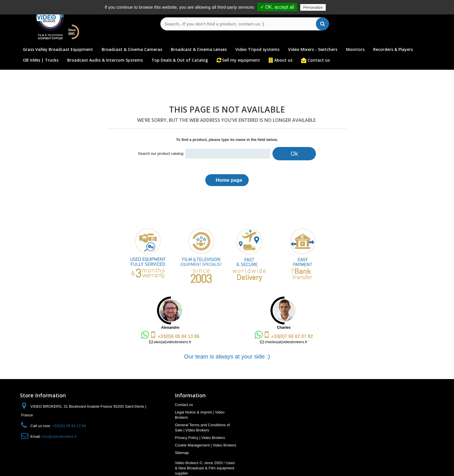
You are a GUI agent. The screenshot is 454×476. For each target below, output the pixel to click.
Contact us (319, 60)
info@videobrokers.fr (59, 437)
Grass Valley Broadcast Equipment (58, 49)
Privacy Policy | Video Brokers (200, 438)
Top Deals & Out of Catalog (180, 60)
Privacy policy (341, 7)
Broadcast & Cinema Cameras (132, 49)
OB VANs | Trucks (41, 60)
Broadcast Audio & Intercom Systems (105, 60)
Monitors (355, 49)
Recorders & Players (393, 49)
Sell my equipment (241, 60)
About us (283, 60)
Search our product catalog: (161, 154)
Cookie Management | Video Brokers (206, 445)
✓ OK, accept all (277, 7)
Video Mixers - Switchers (313, 49)
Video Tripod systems (257, 49)
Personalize (313, 7)
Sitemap (182, 453)
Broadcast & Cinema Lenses (199, 49)
